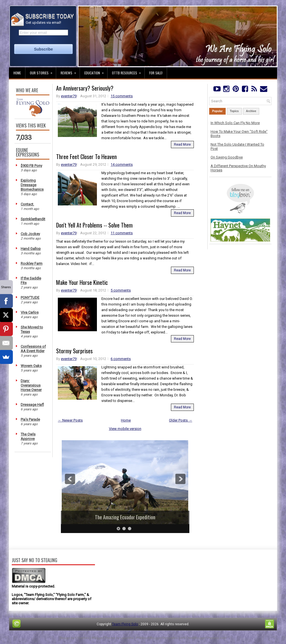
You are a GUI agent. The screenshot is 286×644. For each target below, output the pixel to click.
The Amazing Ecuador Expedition (125, 517)
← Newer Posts (70, 420)
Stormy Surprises (74, 351)
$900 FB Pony (31, 166)
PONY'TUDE (30, 298)
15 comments (122, 96)
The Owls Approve (28, 436)
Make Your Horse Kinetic (82, 282)
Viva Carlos (30, 312)
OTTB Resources (128, 71)
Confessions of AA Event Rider (33, 349)
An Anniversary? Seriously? (85, 88)
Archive (251, 111)
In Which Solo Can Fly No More (235, 123)
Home (17, 73)
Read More (182, 145)
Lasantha (127, 638)
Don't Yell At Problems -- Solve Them (94, 225)
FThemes (82, 638)
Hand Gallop (31, 249)
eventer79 (69, 96)
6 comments (121, 359)
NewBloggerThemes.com (207, 638)
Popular (217, 111)
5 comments (121, 290)
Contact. (27, 204)
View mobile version (125, 429)
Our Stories (43, 71)
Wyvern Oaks (31, 366)
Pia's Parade (30, 419)
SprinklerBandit (33, 219)
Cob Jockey (30, 234)
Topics (234, 111)
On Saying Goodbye (227, 157)
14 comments (122, 164)
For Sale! (156, 73)
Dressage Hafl (32, 405)
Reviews (70, 71)
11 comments (122, 233)
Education (96, 71)
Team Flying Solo (125, 624)
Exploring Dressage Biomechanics (32, 185)
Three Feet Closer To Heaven (86, 157)
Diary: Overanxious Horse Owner (31, 385)
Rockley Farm (32, 263)
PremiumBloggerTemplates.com (161, 638)
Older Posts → (181, 420)
